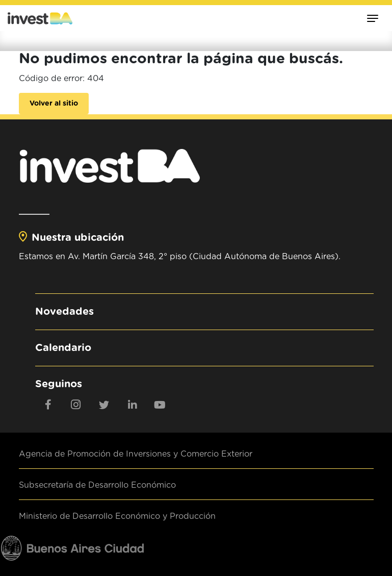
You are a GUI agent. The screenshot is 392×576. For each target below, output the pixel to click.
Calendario (63, 348)
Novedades (64, 312)
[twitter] (104, 405)
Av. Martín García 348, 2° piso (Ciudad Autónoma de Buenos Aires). (204, 257)
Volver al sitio (54, 104)
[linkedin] (132, 405)
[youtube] (160, 405)
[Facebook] (48, 405)
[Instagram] (76, 405)
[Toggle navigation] (373, 18)
